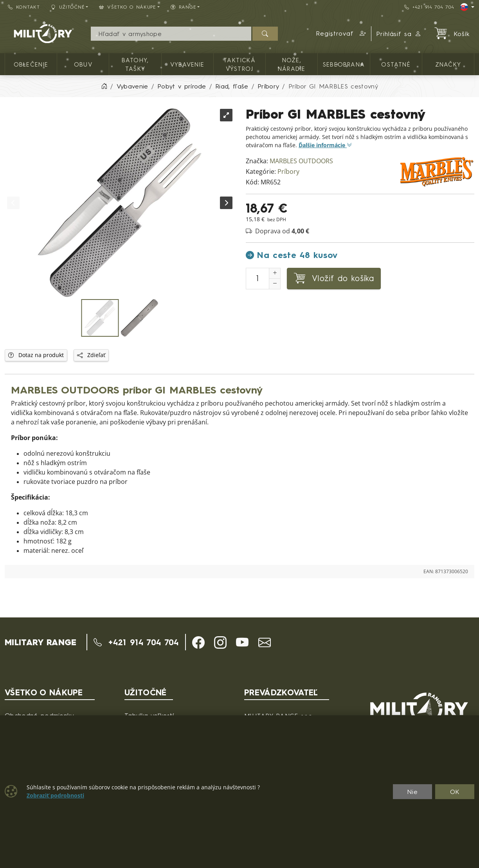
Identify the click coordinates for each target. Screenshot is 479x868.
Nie (412, 792)
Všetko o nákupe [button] (128, 7)
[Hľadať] (265, 34)
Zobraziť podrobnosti (55, 796)
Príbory (288, 172)
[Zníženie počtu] (275, 284)
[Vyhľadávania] (171, 34)
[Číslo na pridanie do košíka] (258, 279)
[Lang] (467, 7)
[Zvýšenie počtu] (275, 273)
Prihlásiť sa (399, 34)
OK (455, 792)
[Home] (104, 86)
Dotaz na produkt (36, 355)
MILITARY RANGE (41, 642)
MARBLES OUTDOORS (301, 161)
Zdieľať (91, 355)
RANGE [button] (183, 7)
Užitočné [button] (68, 7)
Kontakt (24, 7)
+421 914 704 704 (429, 7)
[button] (341, 34)
